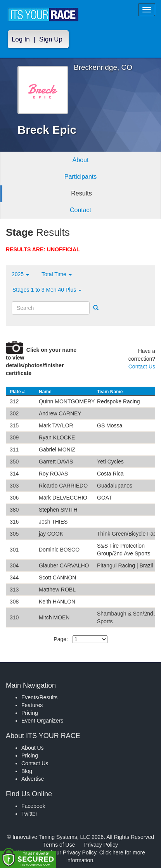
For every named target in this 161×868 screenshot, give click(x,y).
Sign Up (51, 39)
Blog (27, 771)
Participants (81, 177)
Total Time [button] (57, 274)
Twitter (29, 814)
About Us (33, 748)
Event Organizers (42, 721)
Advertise (33, 779)
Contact (80, 210)
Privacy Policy (101, 845)
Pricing (30, 713)
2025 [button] (20, 274)
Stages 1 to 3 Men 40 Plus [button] (47, 290)
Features (32, 705)
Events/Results (39, 697)
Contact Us (142, 367)
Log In (21, 39)
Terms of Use (59, 845)
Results (81, 193)
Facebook (33, 806)
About (81, 160)
